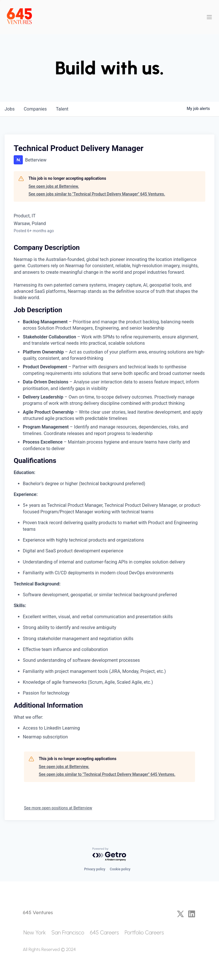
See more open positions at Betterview (58, 808)
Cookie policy (120, 869)
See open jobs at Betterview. (54, 186)
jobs (10, 109)
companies (35, 109)
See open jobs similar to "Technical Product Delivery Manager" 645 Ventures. (97, 194)
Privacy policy (95, 869)
